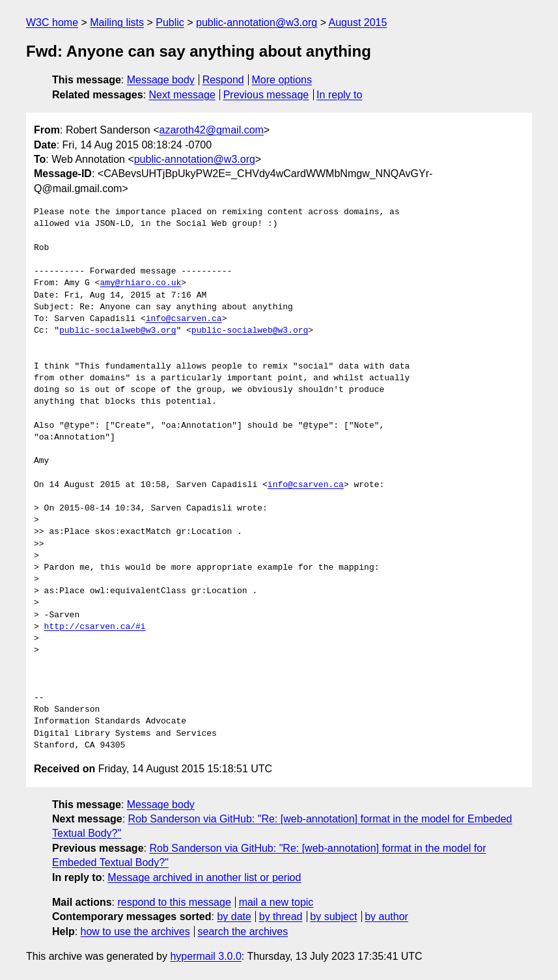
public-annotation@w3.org (257, 22)
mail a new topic (276, 902)
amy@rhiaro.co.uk (140, 283)
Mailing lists (117, 22)
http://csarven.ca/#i (95, 627)
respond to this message (174, 902)
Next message (182, 95)
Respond (223, 80)
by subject (333, 917)
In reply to (339, 95)
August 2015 (358, 22)
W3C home (52, 22)
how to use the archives (135, 931)
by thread (281, 917)
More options (282, 80)
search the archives (243, 931)
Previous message (266, 95)
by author (386, 917)
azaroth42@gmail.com (212, 130)
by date (234, 917)
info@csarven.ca (184, 319)
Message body (161, 80)
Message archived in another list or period (204, 877)
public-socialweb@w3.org (118, 331)
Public (170, 22)
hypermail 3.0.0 (205, 956)
